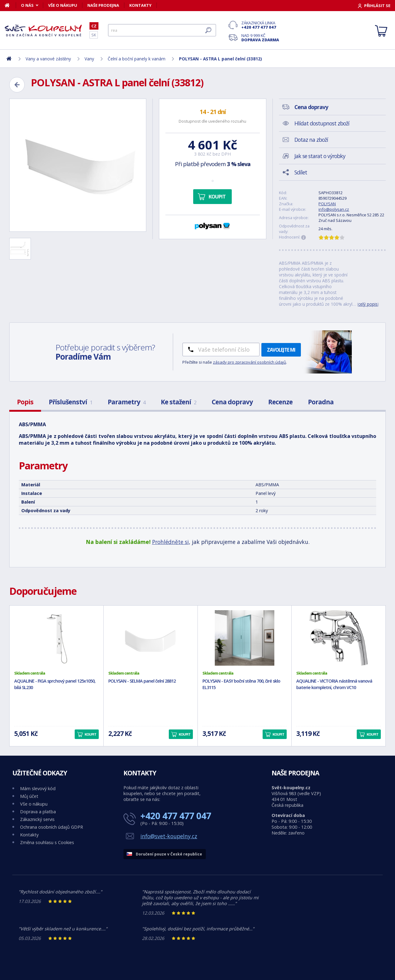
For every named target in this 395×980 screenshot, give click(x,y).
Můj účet (29, 796)
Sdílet (301, 172)
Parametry (127, 402)
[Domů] (10, 5)
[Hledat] (162, 30)
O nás (27, 5)
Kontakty (140, 5)
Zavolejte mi (281, 350)
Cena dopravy (232, 402)
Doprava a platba (38, 812)
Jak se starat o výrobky (320, 156)
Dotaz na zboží (311, 140)
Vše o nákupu (63, 5)
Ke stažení (179, 402)
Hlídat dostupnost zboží (322, 123)
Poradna (321, 402)
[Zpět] (17, 85)
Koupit (217, 197)
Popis (25, 402)
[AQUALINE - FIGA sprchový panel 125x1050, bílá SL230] (56, 638)
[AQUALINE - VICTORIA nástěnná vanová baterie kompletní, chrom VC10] (339, 638)
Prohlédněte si (170, 542)
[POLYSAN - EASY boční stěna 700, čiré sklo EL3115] (245, 638)
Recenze (280, 402)
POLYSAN (327, 204)
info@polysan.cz (334, 209)
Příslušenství (71, 402)
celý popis (368, 304)
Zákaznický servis (37, 819)
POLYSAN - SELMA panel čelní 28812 (142, 681)
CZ (94, 26)
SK (94, 35)
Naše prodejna (103, 5)
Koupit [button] (90, 734)
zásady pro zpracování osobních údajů (249, 362)
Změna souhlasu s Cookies (47, 842)
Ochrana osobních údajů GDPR (52, 827)
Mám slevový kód (38, 788)
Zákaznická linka (260, 25)
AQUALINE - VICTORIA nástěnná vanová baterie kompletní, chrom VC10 (334, 684)
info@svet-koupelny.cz (169, 836)
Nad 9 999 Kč (260, 38)
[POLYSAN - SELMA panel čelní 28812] (151, 638)
